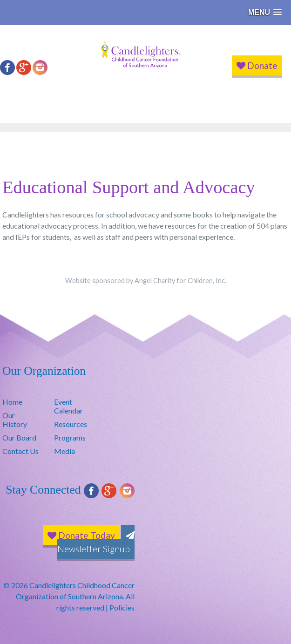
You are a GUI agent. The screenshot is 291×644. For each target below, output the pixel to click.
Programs (70, 437)
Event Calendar (68, 406)
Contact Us (20, 451)
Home (12, 402)
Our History (15, 420)
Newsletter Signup (96, 543)
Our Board (19, 437)
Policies (122, 607)
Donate (257, 65)
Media (64, 451)
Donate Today (81, 535)
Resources (71, 424)
